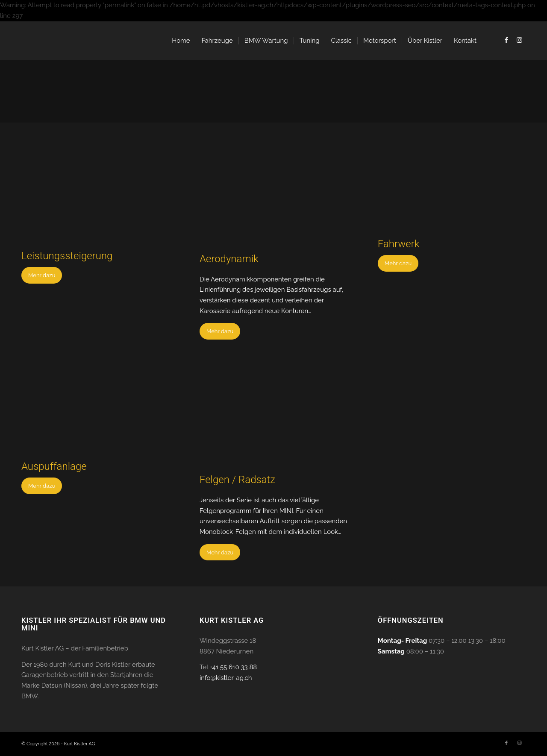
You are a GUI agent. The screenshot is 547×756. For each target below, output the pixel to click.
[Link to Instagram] (519, 40)
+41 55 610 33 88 (234, 667)
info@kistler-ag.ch (226, 678)
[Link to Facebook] (506, 40)
